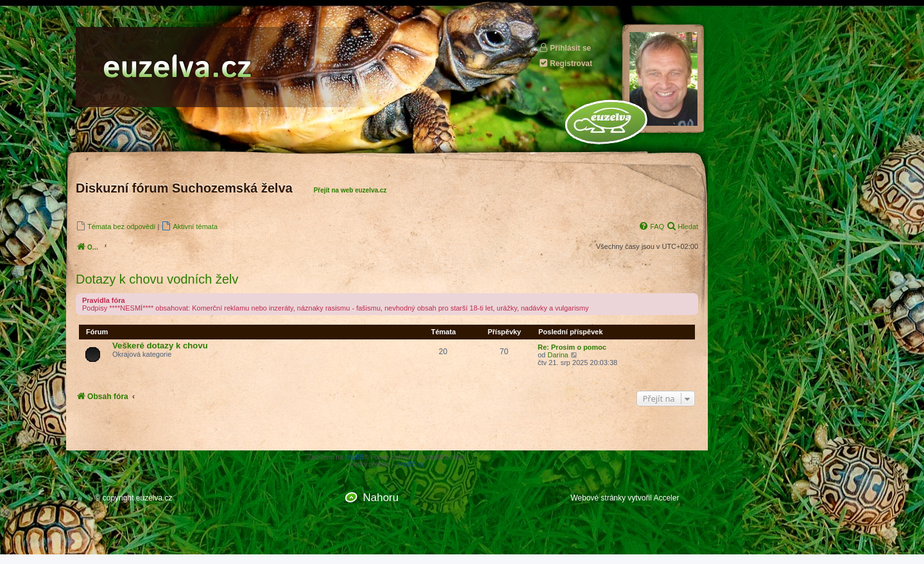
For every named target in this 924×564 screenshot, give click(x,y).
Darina (558, 355)
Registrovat (565, 63)
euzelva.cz (154, 498)
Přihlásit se (565, 48)
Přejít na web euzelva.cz (350, 190)
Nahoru (381, 498)
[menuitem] (116, 226)
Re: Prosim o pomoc (572, 347)
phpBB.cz (411, 464)
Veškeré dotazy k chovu (160, 346)
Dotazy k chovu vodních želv (157, 279)
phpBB (354, 457)
